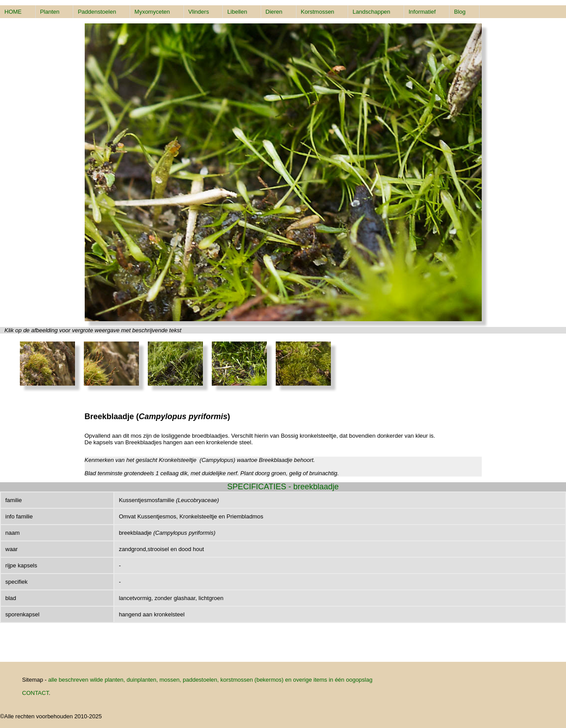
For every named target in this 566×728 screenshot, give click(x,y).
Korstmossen (318, 12)
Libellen (237, 12)
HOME (13, 12)
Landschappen (371, 12)
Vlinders (199, 12)
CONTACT (35, 693)
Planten (50, 12)
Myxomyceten (152, 12)
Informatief (422, 12)
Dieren (274, 12)
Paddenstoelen (97, 12)
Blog (460, 12)
